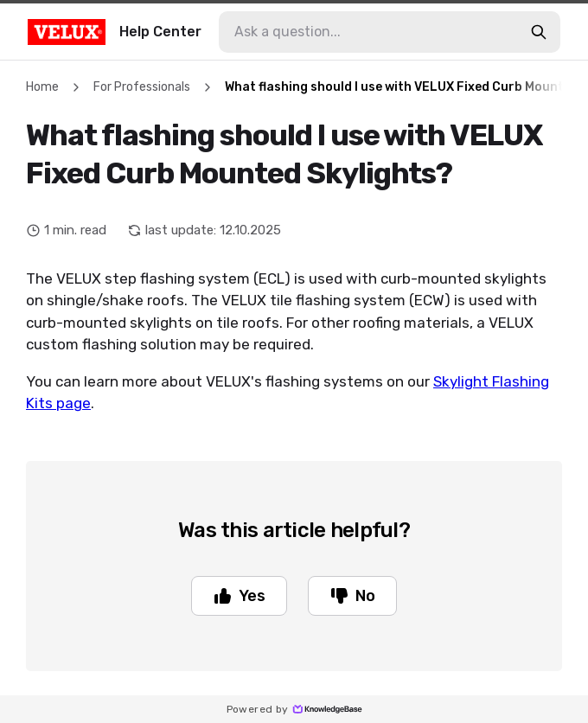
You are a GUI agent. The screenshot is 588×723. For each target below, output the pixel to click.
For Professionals (142, 87)
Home (42, 87)
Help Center (115, 32)
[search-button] (539, 32)
